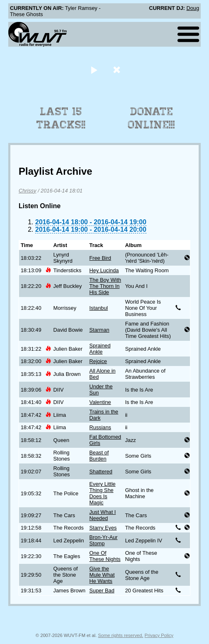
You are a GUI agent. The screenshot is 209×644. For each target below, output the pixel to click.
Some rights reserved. (121, 635)
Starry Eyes (103, 528)
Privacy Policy (159, 635)
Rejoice (98, 361)
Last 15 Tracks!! (61, 118)
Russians (100, 427)
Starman (99, 330)
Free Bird (100, 258)
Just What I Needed (103, 515)
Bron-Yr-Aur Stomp (103, 540)
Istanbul (99, 308)
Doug (193, 8)
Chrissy (28, 191)
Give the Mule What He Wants (102, 575)
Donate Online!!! (151, 118)
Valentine (100, 402)
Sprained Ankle (100, 349)
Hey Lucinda (104, 270)
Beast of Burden (99, 456)
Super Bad (102, 591)
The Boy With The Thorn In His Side (105, 286)
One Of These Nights (105, 556)
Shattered (101, 472)
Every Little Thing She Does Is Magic (102, 493)
